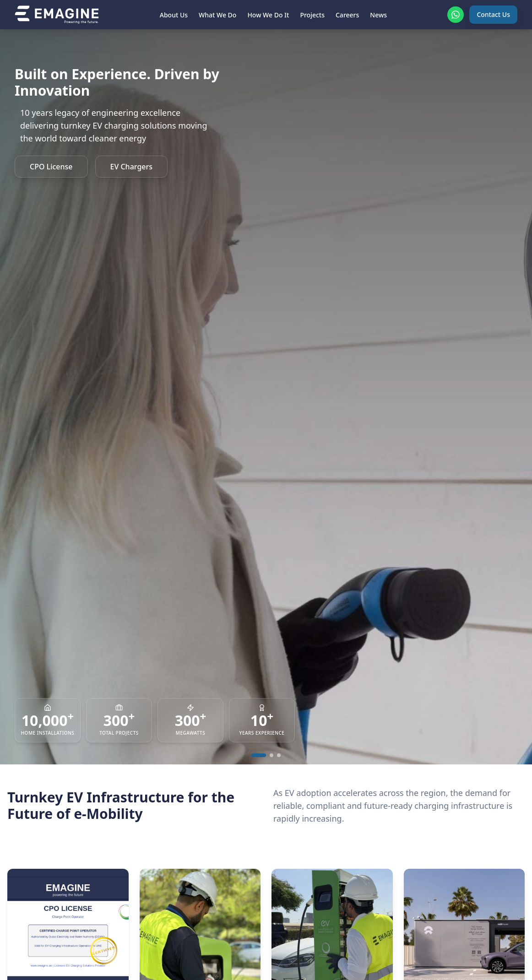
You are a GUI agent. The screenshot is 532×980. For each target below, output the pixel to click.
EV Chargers (132, 167)
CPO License (51, 167)
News (378, 15)
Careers (347, 15)
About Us (174, 15)
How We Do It (268, 15)
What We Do (217, 15)
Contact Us (493, 14)
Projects (312, 15)
